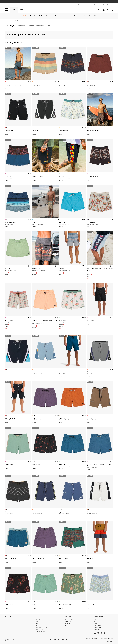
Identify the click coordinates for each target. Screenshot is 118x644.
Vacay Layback (73, 131)
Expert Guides (98, 626)
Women (22, 10)
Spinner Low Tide (73, 85)
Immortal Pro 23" (18, 131)
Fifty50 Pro (18, 177)
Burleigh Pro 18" (18, 85)
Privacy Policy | (97, 639)
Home (6, 21)
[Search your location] (15, 621)
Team (96, 624)
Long (48, 26)
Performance (21, 26)
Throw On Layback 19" (45, 559)
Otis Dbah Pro (73, 177)
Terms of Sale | (104, 639)
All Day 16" (100, 85)
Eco (95, 620)
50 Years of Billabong (71, 620)
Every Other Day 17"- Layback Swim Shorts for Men (45, 322)
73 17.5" (18, 513)
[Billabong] (7, 10)
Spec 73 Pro (45, 513)
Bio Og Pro (100, 419)
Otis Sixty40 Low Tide (100, 177)
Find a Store (110, 5)
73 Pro (45, 223)
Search (99, 10)
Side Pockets (30, 26)
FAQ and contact (40, 632)
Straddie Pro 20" (73, 373)
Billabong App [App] (97, 5)
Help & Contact (82, 5)
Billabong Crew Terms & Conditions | (85, 640)
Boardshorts (18, 21)
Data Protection (40, 630)
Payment (38, 626)
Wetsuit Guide (98, 628)
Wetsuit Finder (98, 630)
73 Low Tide (45, 85)
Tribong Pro (100, 559)
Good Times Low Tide (73, 605)
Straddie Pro (45, 373)
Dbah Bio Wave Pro (18, 419)
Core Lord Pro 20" (100, 321)
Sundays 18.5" (45, 270)
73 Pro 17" (73, 270)
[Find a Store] (25, 621)
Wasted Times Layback (100, 131)
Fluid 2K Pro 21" (18, 373)
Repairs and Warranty (42, 628)
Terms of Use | (110, 639)
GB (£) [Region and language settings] (104, 5)
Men (14, 10)
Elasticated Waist (40, 26)
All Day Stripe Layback (18, 223)
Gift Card (90, 5)
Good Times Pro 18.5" (18, 321)
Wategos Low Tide (18, 465)
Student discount (69, 626)
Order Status (39, 620)
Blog (95, 622)
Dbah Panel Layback (18, 559)
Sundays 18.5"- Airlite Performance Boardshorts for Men (100, 270)
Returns (38, 624)
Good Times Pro (100, 605)
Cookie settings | (90, 639)
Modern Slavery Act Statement (107, 640)
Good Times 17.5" (73, 321)
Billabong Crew (69, 622)
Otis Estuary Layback (45, 177)
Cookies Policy (97, 640)
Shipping (38, 622)
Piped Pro (73, 513)
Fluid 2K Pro (45, 131)
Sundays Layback (18, 605)
